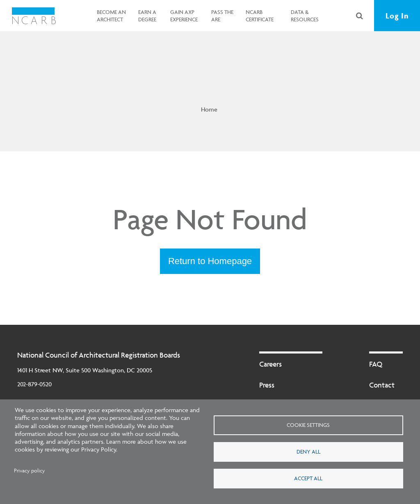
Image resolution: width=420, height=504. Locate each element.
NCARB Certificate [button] (260, 16)
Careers (270, 364)
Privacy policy (30, 471)
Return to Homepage (210, 261)
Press (267, 385)
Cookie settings (308, 425)
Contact (382, 385)
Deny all (308, 452)
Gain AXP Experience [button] (184, 16)
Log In (397, 16)
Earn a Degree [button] (147, 16)
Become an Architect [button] (111, 16)
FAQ (376, 364)
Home (209, 109)
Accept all (308, 478)
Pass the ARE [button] (222, 16)
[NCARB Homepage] (34, 16)
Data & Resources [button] (305, 16)
